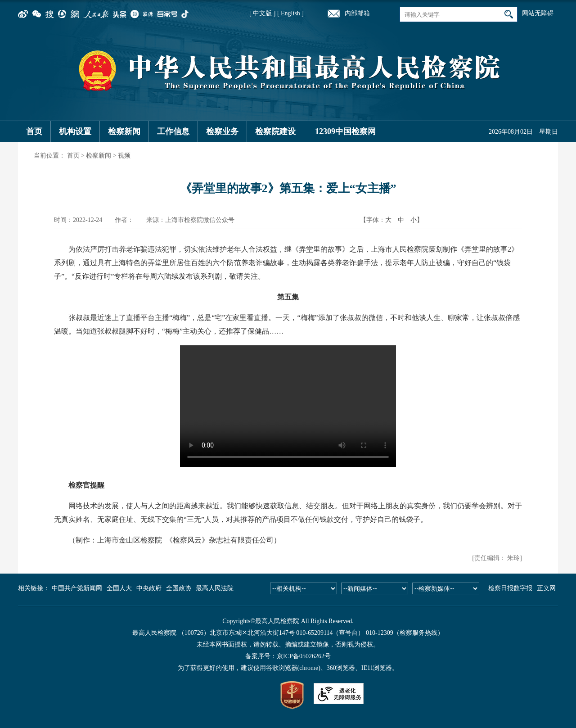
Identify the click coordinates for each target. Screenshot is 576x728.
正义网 (546, 588)
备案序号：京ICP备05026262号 (288, 656)
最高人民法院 (215, 588)
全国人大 (119, 588)
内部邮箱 (357, 13)
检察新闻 (124, 131)
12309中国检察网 (345, 131)
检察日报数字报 (510, 588)
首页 (34, 131)
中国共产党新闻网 (77, 588)
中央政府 (149, 588)
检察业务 (222, 131)
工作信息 (173, 131)
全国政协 (179, 588)
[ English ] (290, 13)
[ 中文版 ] (262, 13)
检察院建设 (275, 131)
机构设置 (75, 131)
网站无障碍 (538, 13)
